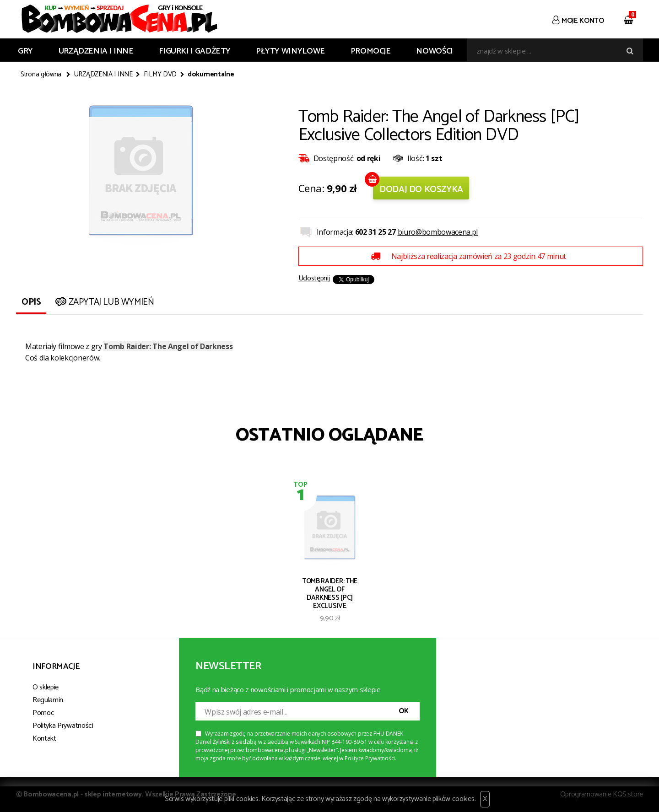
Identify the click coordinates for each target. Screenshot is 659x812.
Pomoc (43, 713)
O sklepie (46, 687)
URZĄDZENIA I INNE (96, 51)
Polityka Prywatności (63, 726)
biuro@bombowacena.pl (438, 232)
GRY (25, 51)
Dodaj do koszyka (421, 190)
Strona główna (41, 75)
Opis (31, 302)
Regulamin (48, 700)
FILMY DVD (160, 75)
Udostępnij (314, 278)
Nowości (434, 51)
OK (404, 711)
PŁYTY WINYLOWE (290, 51)
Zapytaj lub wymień (104, 302)
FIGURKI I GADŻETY (194, 51)
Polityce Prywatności (370, 758)
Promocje (371, 51)
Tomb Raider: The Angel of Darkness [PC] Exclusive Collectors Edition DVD (330, 593)
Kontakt (44, 739)
